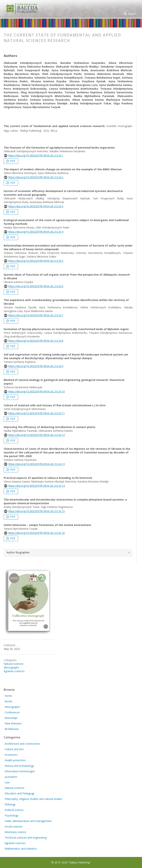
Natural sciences (14, 664)
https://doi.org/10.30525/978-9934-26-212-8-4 (36, 232)
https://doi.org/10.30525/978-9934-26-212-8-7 (36, 315)
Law (7, 782)
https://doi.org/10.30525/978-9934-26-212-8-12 (37, 435)
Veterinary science (15, 832)
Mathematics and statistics (21, 849)
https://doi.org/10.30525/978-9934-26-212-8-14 (37, 486)
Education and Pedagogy (20, 793)
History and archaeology (19, 766)
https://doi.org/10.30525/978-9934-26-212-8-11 (37, 413)
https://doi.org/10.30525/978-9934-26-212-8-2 (36, 177)
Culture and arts (14, 749)
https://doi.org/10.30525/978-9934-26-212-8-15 (37, 511)
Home (8, 696)
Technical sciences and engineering (26, 838)
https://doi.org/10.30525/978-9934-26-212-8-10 (37, 391)
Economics (11, 755)
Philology (10, 804)
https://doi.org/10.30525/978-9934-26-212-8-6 (36, 286)
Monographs (11, 667)
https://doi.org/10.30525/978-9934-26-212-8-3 (36, 206)
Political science (14, 810)
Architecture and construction (22, 744)
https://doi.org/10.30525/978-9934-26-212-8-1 (36, 155)
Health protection (15, 760)
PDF (12, 161)
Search (132, 14)
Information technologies (20, 771)
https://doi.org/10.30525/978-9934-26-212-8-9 (36, 366)
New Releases (13, 723)
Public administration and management (28, 821)
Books (9, 701)
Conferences (12, 712)
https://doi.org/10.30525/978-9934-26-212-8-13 (37, 464)
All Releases (12, 729)
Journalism (11, 777)
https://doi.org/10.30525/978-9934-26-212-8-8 (36, 341)
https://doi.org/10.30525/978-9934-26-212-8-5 (36, 261)
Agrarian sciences (14, 671)
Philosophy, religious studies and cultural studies (33, 799)
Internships (11, 718)
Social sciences (14, 826)
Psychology (11, 815)
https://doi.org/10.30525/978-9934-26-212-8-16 (37, 533)
